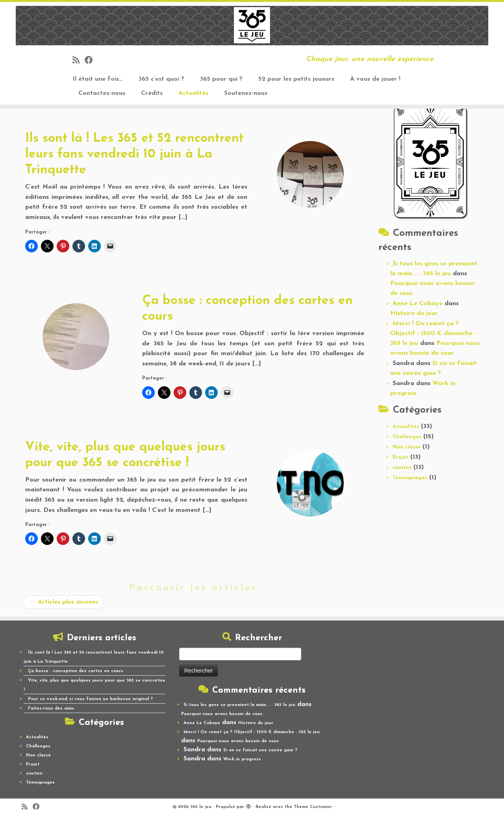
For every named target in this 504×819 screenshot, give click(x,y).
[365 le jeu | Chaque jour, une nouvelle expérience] (252, 26)
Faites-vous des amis (51, 709)
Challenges (407, 437)
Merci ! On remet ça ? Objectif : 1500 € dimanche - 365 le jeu (433, 334)
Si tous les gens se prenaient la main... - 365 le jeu (239, 705)
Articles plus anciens (64, 602)
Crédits (152, 93)
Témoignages (410, 478)
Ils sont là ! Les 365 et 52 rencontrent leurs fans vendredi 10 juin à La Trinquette (134, 154)
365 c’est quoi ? (161, 79)
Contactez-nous (102, 93)
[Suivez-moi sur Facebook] (91, 61)
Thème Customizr (313, 807)
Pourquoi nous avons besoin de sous (222, 714)
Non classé (407, 447)
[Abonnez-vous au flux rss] (79, 61)
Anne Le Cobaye (418, 304)
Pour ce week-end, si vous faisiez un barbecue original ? (90, 699)
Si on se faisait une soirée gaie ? (260, 750)
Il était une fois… (98, 79)
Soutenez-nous (246, 93)
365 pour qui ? (221, 79)
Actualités (193, 93)
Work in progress (242, 759)
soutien (402, 468)
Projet (400, 457)
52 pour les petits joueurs (296, 79)
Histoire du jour (414, 313)
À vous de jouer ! (375, 79)
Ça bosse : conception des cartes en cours (76, 671)
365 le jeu (201, 807)
